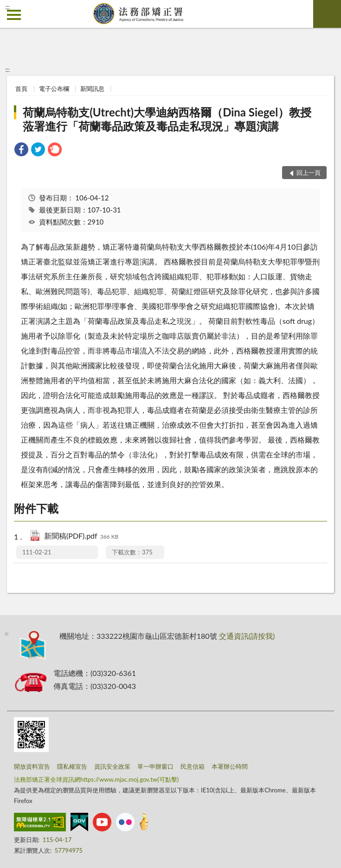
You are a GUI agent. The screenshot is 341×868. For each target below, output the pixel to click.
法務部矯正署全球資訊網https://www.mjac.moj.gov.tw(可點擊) (96, 779)
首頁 (21, 89)
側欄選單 (14, 15)
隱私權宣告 (72, 766)
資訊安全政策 (112, 766)
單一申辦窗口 (155, 766)
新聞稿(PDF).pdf (81, 537)
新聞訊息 (92, 89)
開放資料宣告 (32, 766)
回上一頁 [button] (309, 173)
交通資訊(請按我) (247, 636)
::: (7, 7)
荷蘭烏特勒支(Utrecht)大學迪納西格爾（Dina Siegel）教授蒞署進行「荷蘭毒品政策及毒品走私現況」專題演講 (167, 119)
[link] (21, 151)
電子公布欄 (54, 89)
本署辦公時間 (230, 766)
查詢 (327, 14)
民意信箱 (193, 766)
